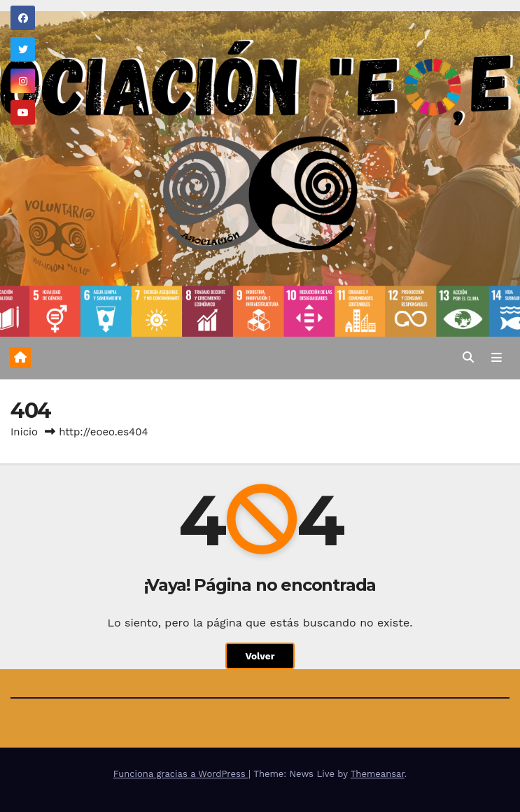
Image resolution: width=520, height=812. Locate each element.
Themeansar (378, 774)
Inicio (24, 432)
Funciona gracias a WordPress (181, 774)
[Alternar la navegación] (497, 358)
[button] (468, 357)
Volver (260, 656)
